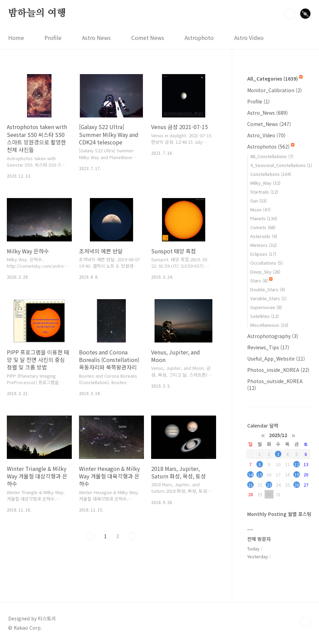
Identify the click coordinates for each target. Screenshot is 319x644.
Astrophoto (199, 38)
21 (251, 485)
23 (269, 485)
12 (297, 464)
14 (251, 474)
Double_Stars (268, 289)
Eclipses (263, 254)
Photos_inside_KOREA (278, 370)
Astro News (96, 38)
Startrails (264, 192)
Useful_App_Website (276, 359)
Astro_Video (266, 135)
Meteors (263, 245)
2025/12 (278, 435)
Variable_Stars (268, 298)
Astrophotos (271, 146)
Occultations (267, 263)
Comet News (148, 38)
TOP (305, 621)
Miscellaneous (269, 325)
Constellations (271, 174)
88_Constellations (272, 156)
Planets (264, 218)
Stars (261, 281)
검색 (290, 14)
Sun (258, 201)
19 (297, 474)
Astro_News (268, 113)
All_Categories (275, 79)
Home (16, 38)
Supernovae (266, 307)
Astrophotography (273, 336)
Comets (263, 227)
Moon (260, 209)
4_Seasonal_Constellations (281, 165)
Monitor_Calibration (275, 90)
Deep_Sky (265, 272)
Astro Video (249, 38)
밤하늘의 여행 (37, 13)
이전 (90, 536)
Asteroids (264, 236)
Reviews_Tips (268, 347)
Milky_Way (265, 183)
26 (297, 485)
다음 (133, 536)
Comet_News (269, 124)
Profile (53, 38)
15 (260, 474)
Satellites (264, 316)
